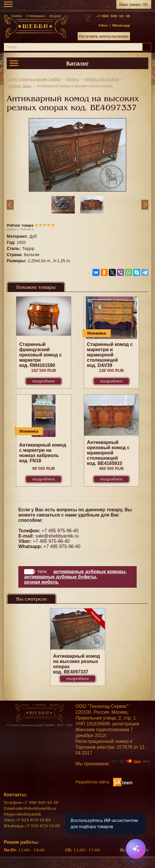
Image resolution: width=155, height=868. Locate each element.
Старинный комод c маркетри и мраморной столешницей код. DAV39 (110, 355)
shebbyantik (29, 814)
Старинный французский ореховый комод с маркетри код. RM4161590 (40, 355)
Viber (103, 25)
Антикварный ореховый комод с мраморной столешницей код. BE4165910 (108, 453)
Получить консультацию (104, 36)
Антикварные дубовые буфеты (60, 577)
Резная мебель (41, 582)
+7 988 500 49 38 (113, 16)
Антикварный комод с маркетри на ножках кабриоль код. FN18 (43, 453)
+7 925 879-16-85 (33, 820)
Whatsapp (121, 25)
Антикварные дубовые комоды (89, 572)
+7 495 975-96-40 (60, 531)
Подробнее (44, 381)
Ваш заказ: (134, 5)
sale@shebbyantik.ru (57, 536)
